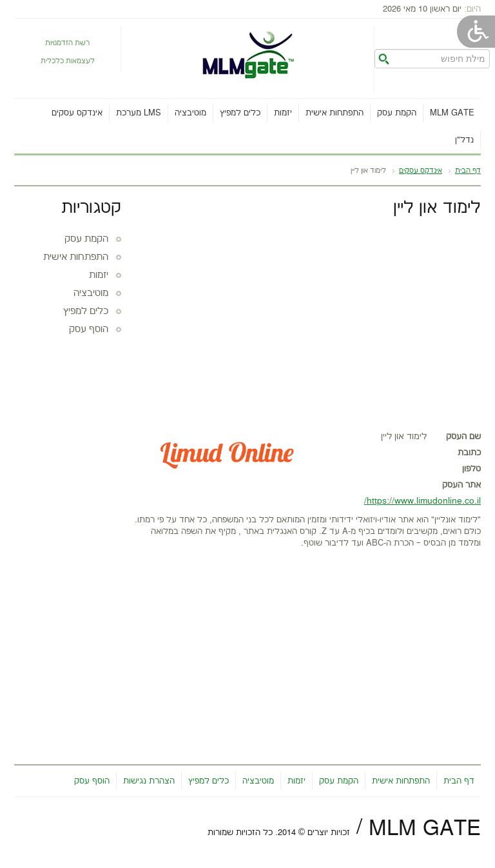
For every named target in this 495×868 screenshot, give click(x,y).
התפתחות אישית (335, 113)
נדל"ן (464, 140)
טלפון (471, 469)
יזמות (283, 113)
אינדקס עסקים (77, 113)
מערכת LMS (139, 113)
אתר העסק (461, 485)
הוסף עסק (89, 330)
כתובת (469, 453)
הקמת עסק (397, 113)
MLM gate (452, 113)
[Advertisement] (307, 321)
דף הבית (468, 171)
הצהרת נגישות (149, 781)
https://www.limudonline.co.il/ (422, 501)
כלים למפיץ (240, 113)
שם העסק (463, 437)
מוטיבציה (190, 113)
